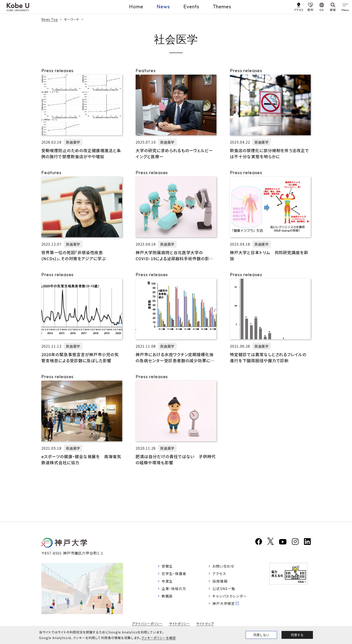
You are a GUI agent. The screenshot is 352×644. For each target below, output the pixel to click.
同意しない (261, 635)
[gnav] (345, 7)
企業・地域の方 (174, 589)
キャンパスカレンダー (230, 597)
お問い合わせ (224, 566)
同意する (297, 635)
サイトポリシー (180, 624)
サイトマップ (205, 624)
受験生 (167, 566)
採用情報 (220, 581)
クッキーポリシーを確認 (158, 638)
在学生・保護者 (174, 574)
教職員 (167, 597)
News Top (50, 19)
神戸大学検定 (224, 604)
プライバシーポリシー (147, 624)
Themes (222, 7)
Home (136, 7)
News (163, 7)
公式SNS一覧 (224, 589)
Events (191, 7)
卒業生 (167, 581)
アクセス (219, 574)
